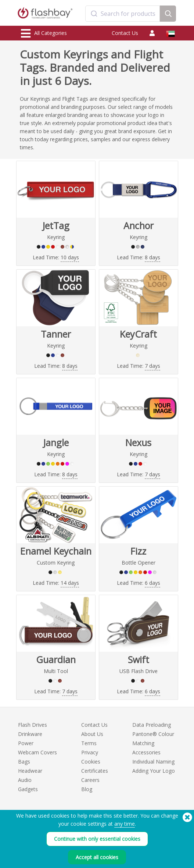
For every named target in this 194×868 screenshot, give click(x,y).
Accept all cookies (97, 857)
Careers (90, 780)
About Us (92, 734)
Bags (24, 762)
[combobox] (123, 14)
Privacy (90, 752)
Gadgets (28, 789)
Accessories (146, 752)
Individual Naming (153, 762)
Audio (25, 780)
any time (125, 824)
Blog (87, 789)
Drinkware (30, 734)
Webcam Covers (37, 752)
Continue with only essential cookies (97, 839)
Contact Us (125, 33)
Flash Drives (33, 725)
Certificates (95, 771)
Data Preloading (152, 725)
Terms (89, 743)
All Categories (44, 33)
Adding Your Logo (154, 771)
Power (26, 743)
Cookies (91, 762)
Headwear (30, 771)
